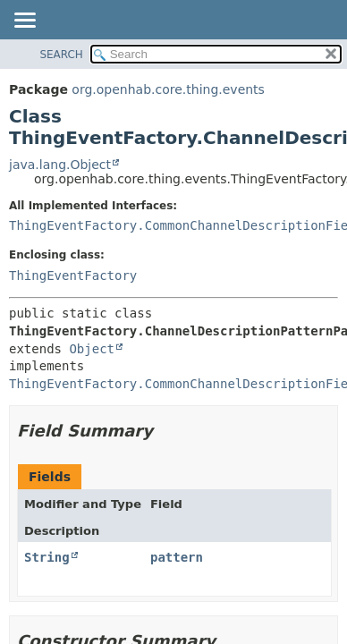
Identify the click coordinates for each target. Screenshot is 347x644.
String (47, 557)
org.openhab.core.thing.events (168, 89)
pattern (177, 557)
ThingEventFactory (73, 275)
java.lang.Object (60, 165)
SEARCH (61, 55)
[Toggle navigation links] (24, 21)
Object (92, 349)
